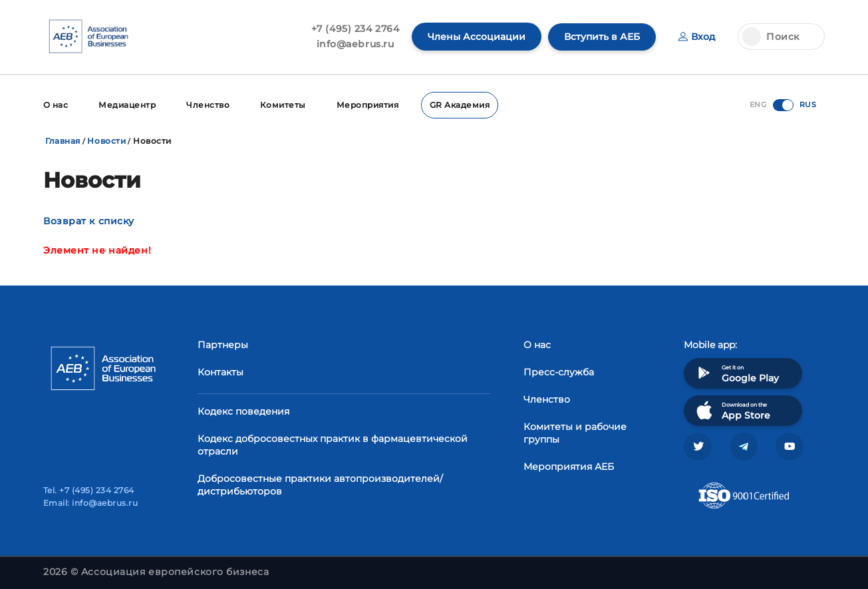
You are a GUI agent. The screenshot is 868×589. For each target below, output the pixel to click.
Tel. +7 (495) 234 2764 (89, 490)
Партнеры (223, 345)
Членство (208, 105)
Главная (63, 141)
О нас (56, 105)
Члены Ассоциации (477, 37)
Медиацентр (127, 105)
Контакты (220, 372)
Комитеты (283, 105)
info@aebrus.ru (356, 44)
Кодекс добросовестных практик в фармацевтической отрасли (333, 445)
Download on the (732, 410)
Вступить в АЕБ (602, 37)
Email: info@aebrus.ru (90, 503)
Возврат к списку (89, 221)
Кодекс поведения (243, 411)
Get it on (736, 373)
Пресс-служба (559, 372)
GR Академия (460, 105)
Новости (106, 141)
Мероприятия (367, 105)
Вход (697, 37)
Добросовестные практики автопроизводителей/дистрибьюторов (320, 485)
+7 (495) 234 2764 (356, 29)
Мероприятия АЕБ (569, 467)
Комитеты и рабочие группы (575, 433)
